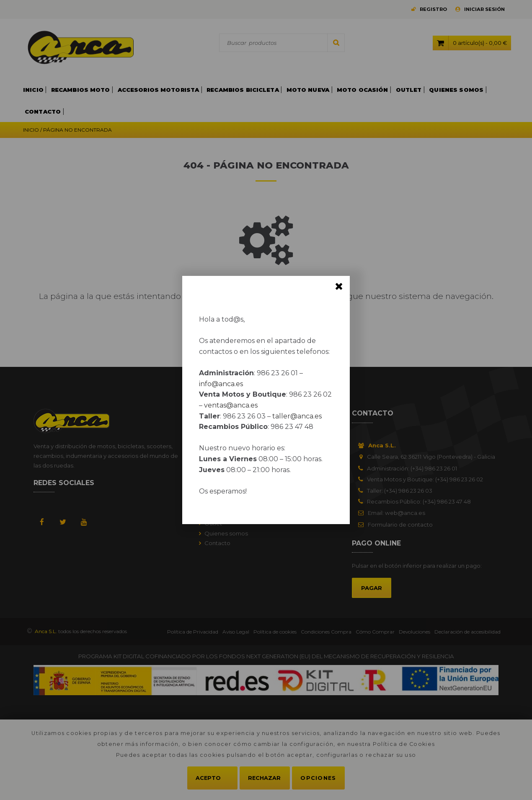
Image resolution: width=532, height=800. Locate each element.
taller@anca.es (297, 416)
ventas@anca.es (231, 405)
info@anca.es (221, 384)
